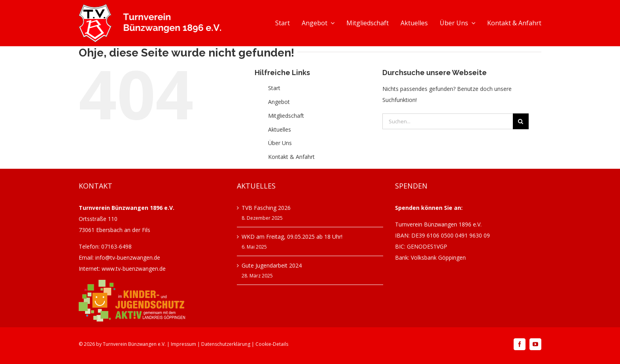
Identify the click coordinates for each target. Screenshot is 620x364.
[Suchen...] (448, 121)
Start (274, 88)
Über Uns (280, 143)
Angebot (279, 102)
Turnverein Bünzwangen (130, 344)
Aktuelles (280, 129)
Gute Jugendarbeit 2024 (272, 265)
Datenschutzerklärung (226, 344)
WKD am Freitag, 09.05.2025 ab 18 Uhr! (292, 237)
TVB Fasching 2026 (266, 208)
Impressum (183, 344)
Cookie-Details (272, 344)
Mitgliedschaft (286, 116)
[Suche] (521, 121)
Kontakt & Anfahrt (291, 157)
